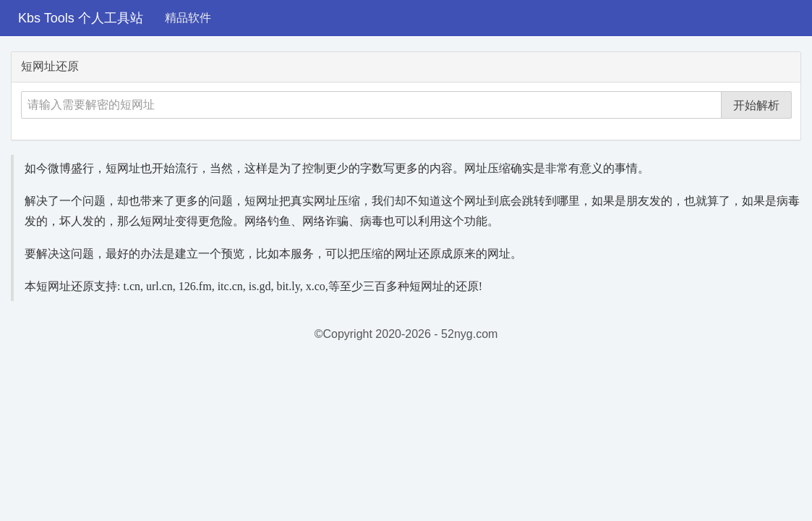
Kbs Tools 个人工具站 (81, 18)
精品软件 (188, 18)
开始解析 (756, 105)
